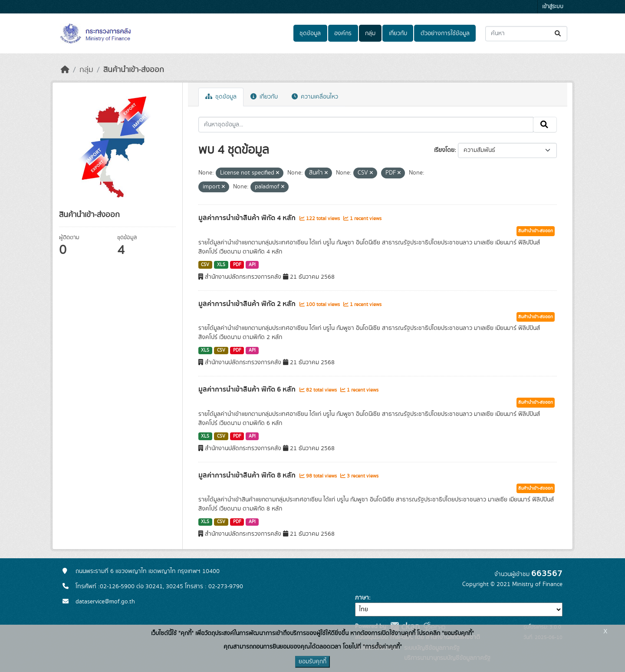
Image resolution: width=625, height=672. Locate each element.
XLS (221, 265)
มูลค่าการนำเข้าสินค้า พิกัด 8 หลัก (248, 475)
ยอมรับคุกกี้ (312, 662)
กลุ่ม (370, 33)
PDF (237, 265)
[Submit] (558, 34)
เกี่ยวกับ (398, 33)
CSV (205, 265)
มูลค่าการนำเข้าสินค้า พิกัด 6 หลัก (248, 389)
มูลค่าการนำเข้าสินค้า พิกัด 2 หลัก (248, 304)
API (252, 265)
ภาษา (362, 598)
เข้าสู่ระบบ (553, 7)
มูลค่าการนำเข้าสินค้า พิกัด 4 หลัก (248, 218)
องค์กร (343, 33)
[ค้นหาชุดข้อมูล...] (526, 34)
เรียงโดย (444, 150)
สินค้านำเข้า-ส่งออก (134, 70)
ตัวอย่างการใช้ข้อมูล (445, 33)
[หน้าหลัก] (65, 70)
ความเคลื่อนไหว (315, 97)
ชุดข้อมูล (310, 33)
